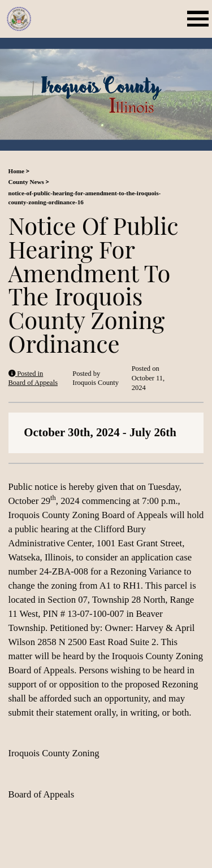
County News (26, 182)
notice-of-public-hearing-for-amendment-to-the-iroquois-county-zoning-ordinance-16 (85, 198)
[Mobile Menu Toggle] (200, 19)
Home (16, 171)
